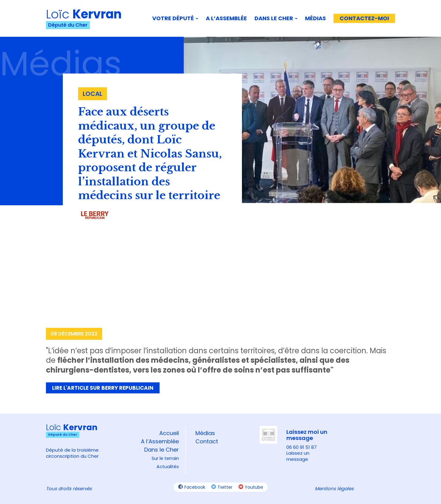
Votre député (175, 18)
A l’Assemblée (160, 441)
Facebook (192, 487)
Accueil (169, 433)
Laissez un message (298, 456)
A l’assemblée (226, 18)
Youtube (251, 487)
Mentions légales (334, 489)
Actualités (168, 467)
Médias (315, 18)
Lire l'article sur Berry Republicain (103, 388)
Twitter (222, 487)
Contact (207, 441)
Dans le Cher (276, 18)
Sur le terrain (165, 458)
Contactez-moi (364, 18)
